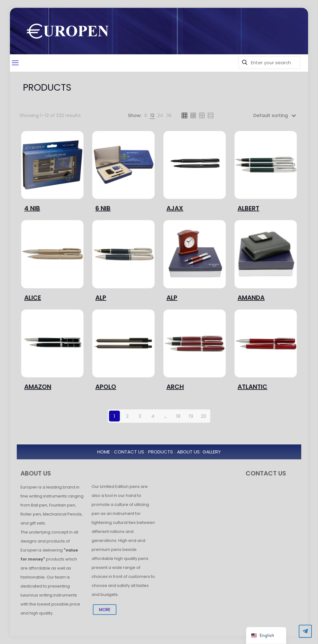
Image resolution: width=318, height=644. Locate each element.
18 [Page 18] (178, 416)
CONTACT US (129, 452)
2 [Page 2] (127, 416)
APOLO (106, 387)
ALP (101, 298)
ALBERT (248, 208)
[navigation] (266, 635)
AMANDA (251, 298)
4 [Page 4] (153, 416)
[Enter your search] (269, 63)
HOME (104, 452)
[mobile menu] (15, 63)
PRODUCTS (161, 452)
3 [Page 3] (140, 416)
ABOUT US (188, 452)
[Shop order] (276, 115)
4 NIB (32, 208)
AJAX (175, 208)
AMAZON (38, 387)
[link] (146, 115)
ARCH (175, 387)
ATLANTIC (252, 387)
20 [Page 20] (204, 416)
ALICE (33, 298)
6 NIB (103, 208)
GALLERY (212, 452)
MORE (105, 609)
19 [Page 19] (191, 416)
